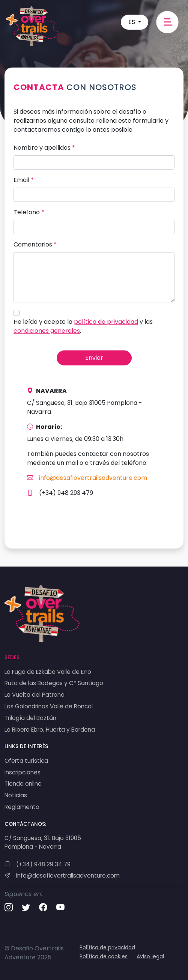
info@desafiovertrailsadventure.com (87, 478)
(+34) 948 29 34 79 (38, 864)
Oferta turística (26, 761)
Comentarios (35, 244)
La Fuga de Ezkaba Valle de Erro (48, 672)
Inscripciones (23, 772)
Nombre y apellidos (44, 148)
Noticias (16, 795)
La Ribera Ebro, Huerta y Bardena (50, 730)
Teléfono (29, 212)
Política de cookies (104, 957)
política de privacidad (106, 322)
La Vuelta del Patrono (35, 695)
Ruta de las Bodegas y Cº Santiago (54, 683)
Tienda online (23, 784)
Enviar (94, 358)
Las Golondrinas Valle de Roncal (49, 706)
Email (24, 180)
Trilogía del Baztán (30, 718)
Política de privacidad (107, 948)
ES (132, 22)
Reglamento (22, 807)
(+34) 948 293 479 (60, 493)
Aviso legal (150, 957)
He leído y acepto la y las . (83, 326)
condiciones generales (47, 331)
